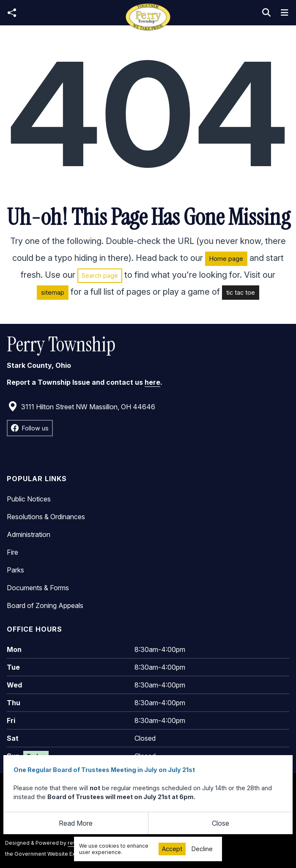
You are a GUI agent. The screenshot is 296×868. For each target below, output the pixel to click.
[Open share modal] (12, 13)
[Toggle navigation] (285, 13)
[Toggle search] (266, 13)
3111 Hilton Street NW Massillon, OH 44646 (81, 407)
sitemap (53, 292)
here (152, 382)
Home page (226, 259)
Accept (172, 849)
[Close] (221, 823)
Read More (76, 823)
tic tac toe (241, 292)
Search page (100, 275)
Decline (202, 849)
